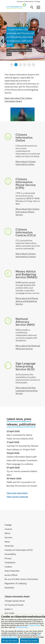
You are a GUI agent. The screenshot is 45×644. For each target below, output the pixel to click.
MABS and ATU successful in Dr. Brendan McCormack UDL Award (22, 484)
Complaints (10, 562)
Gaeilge (37, 1)
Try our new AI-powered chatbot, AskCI (22, 473)
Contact (8, 529)
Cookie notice (34, 625)
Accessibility (10, 554)
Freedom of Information (25, 1)
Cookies (8, 567)
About (7, 533)
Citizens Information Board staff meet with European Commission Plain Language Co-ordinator (22, 460)
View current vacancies (17, 497)
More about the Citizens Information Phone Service (28, 212)
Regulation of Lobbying (15, 583)
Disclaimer (9, 588)
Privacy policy (22, 627)
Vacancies (9, 546)
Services (8, 537)
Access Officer (11, 575)
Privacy (8, 558)
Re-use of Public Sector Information (21, 579)
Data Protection (12, 571)
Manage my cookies (29, 641)
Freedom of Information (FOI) (19, 550)
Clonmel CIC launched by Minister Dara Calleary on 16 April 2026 (22, 448)
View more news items (17, 493)
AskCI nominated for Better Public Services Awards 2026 (20, 437)
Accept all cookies (10, 641)
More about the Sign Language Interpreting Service (27, 391)
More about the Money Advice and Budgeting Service (27, 301)
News (7, 542)
